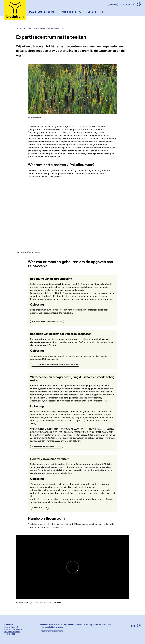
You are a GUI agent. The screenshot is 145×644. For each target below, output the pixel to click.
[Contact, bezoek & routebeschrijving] (139, 4)
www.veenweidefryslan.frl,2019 (46, 293)
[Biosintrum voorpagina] (15, 10)
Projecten (71, 12)
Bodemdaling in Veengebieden (48, 321)
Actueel (96, 12)
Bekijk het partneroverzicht (53, 632)
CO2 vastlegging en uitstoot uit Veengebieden (56, 365)
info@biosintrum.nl (12, 632)
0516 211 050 (10, 634)
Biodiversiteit (40, 508)
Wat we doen (41, 12)
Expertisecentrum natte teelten (48, 29)
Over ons (113, 4)
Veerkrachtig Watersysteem (47, 447)
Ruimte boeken (128, 4)
